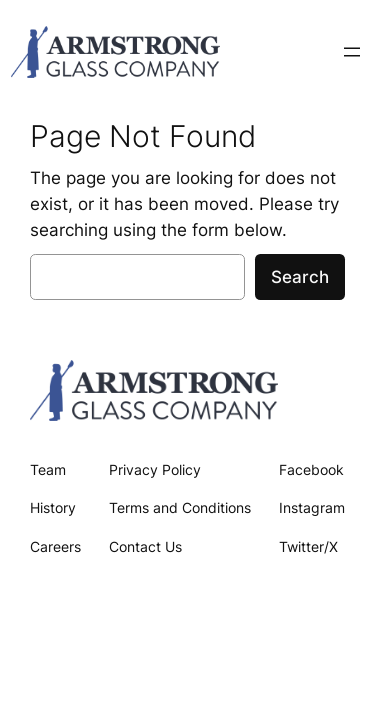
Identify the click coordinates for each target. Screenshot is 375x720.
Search (300, 277)
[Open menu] (352, 52)
